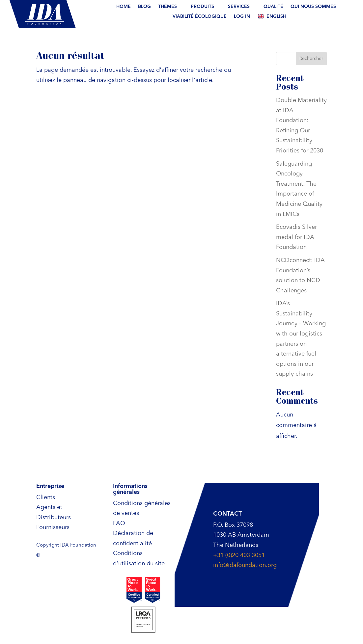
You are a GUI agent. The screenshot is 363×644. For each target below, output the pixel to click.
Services (239, 7)
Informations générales (130, 489)
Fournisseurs (53, 527)
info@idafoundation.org (245, 565)
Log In (242, 16)
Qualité (273, 7)
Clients (46, 497)
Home (124, 7)
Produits (202, 7)
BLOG (144, 7)
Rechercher (311, 59)
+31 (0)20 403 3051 (239, 555)
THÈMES (168, 7)
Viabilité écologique (200, 16)
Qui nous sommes (313, 7)
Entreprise (50, 486)
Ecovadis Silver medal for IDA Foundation (296, 237)
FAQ (119, 523)
